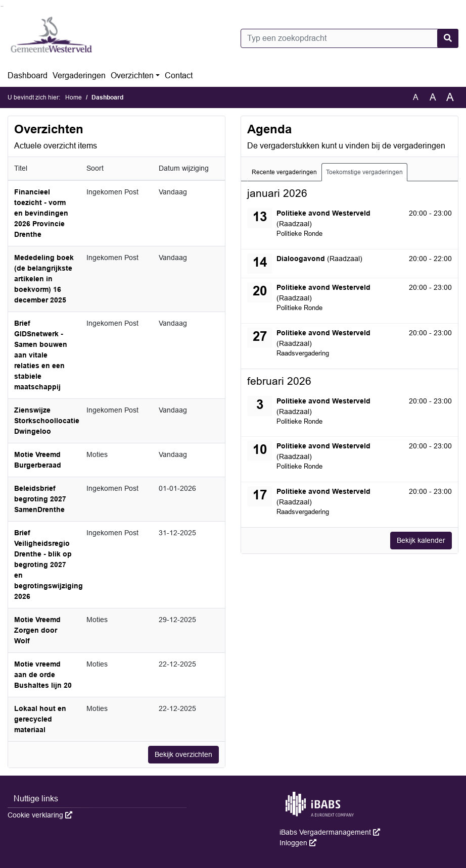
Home (74, 97)
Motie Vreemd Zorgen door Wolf (37, 630)
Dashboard (28, 75)
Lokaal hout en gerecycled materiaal (40, 719)
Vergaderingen (79, 75)
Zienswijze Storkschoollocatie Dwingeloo (47, 421)
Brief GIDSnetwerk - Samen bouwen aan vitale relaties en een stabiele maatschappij (41, 355)
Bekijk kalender (421, 540)
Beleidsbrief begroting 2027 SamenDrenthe (40, 499)
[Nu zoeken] (448, 38)
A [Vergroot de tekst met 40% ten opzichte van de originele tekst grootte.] (450, 97)
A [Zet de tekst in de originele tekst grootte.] (416, 97)
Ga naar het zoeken (1, 6)
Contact (179, 75)
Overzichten (132, 75)
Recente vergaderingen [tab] (284, 172)
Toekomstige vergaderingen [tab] (364, 172)
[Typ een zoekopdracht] (349, 38)
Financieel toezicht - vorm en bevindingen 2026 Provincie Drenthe (41, 213)
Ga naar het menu (3, 6)
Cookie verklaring (40, 815)
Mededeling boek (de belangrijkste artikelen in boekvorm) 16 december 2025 (44, 279)
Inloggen (298, 843)
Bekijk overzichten (183, 754)
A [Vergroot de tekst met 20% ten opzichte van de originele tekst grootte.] (433, 97)
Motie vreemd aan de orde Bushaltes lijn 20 (43, 675)
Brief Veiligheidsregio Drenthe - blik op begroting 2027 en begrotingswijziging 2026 (49, 565)
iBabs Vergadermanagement (330, 832)
